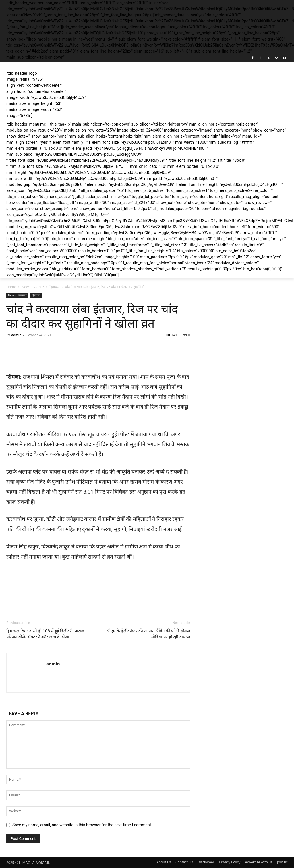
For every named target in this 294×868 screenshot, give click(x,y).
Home (11, 287)
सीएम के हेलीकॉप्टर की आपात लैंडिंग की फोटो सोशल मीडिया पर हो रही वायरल (148, 634)
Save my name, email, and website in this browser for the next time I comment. (82, 825)
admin (16, 335)
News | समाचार (33, 287)
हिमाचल (54, 287)
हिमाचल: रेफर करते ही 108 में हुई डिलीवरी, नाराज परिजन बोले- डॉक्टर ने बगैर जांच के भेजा (45, 634)
